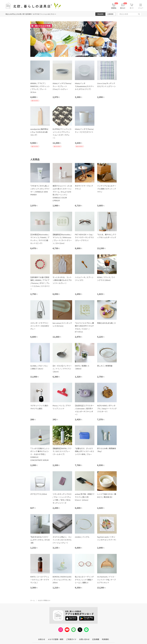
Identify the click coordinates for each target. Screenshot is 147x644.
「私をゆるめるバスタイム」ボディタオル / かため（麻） (40, 540)
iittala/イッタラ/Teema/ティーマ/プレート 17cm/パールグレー (62, 86)
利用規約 (105, 639)
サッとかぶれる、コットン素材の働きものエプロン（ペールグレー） (62, 280)
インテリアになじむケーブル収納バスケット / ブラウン (107, 189)
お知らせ (42, 639)
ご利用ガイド (71, 639)
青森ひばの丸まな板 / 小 (107, 323)
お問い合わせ (84, 639)
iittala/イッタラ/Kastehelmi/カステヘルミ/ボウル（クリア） (84, 86)
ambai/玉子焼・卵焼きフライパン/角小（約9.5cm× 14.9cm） (85, 497)
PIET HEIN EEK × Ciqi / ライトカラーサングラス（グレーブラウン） (84, 237)
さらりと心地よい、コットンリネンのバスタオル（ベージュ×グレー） (62, 540)
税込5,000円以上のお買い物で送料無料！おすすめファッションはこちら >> (31, 14)
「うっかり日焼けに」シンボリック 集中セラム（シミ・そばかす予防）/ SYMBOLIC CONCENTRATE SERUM (40, 454)
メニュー (141, 8)
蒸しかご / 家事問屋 (105, 366)
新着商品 (114, 8)
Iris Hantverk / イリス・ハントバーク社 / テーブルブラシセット (106, 580)
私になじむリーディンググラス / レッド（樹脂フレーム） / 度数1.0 (84, 580)
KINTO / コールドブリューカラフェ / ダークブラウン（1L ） (40, 580)
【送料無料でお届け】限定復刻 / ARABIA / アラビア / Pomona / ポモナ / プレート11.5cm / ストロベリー (40, 283)
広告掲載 (96, 639)
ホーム (33, 600)
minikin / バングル (82, 537)
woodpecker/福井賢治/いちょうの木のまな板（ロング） (39, 132)
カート (132, 8)
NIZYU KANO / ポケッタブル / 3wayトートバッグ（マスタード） (107, 408)
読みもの (123, 8)
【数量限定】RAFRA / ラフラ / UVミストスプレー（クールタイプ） (62, 451)
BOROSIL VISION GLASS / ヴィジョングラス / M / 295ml (62, 580)
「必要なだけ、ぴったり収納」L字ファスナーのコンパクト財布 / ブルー (84, 451)
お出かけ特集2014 (44, 600)
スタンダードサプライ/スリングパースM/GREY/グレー (40, 326)
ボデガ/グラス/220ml (39, 494)
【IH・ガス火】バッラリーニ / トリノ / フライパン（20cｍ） (62, 369)
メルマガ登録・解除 (56, 639)
